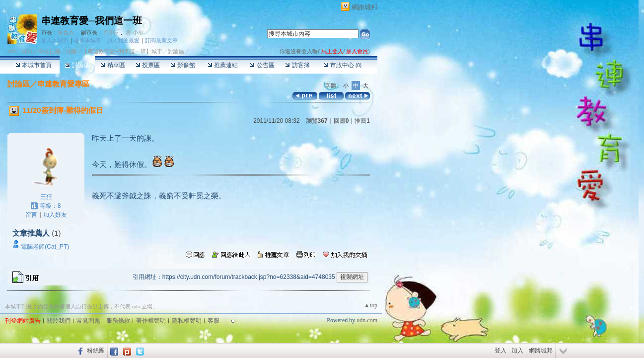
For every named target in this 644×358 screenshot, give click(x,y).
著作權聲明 (151, 321)
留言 (31, 215)
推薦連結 (223, 65)
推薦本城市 (88, 40)
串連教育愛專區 (63, 84)
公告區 (262, 65)
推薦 (362, 121)
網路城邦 (364, 7)
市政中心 (342, 65)
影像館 (183, 65)
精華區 (112, 65)
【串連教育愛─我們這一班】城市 (122, 51)
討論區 (77, 65)
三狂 (46, 197)
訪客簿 (297, 65)
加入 (517, 351)
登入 (501, 351)
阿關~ (111, 32)
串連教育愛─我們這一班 (92, 21)
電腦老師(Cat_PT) (45, 247)
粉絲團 (96, 351)
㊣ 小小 (135, 32)
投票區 (148, 65)
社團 (71, 51)
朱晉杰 (66, 32)
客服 (214, 321)
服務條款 (118, 321)
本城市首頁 (34, 65)
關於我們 (59, 321)
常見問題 (88, 321)
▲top (371, 305)
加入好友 (55, 215)
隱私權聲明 (187, 321)
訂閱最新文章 (161, 40)
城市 (27, 51)
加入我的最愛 (123, 40)
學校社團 (49, 51)
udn (12, 51)
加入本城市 (55, 40)
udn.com (367, 320)
